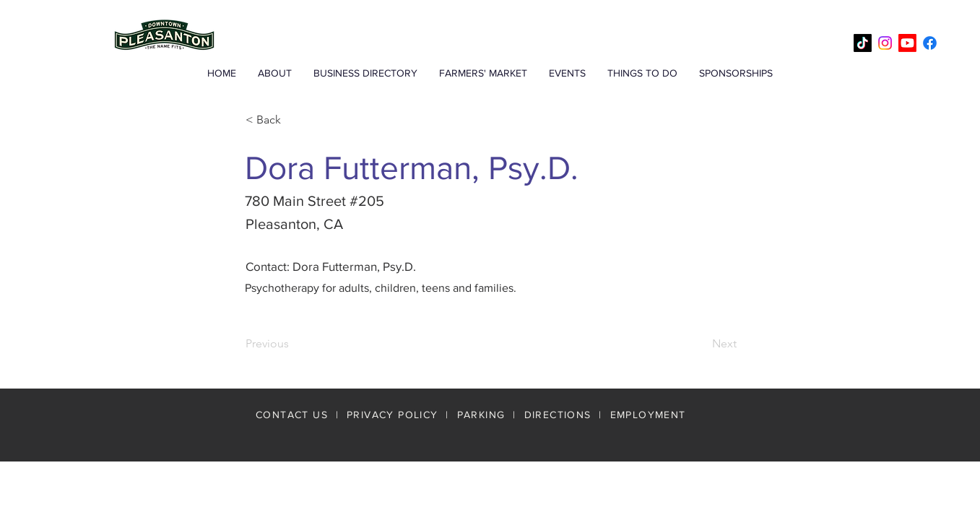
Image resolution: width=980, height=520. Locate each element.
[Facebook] (930, 43)
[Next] (701, 344)
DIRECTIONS (560, 415)
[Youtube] (907, 43)
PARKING (481, 415)
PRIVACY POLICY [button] (393, 415)
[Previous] (293, 344)
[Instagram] (885, 43)
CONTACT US (292, 415)
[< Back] (293, 120)
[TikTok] (863, 43)
